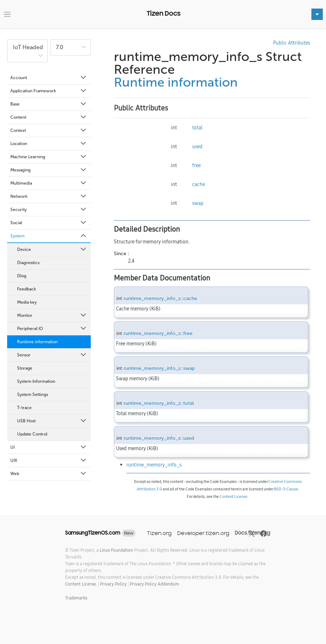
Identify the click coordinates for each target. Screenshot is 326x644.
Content (49, 117)
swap (198, 203)
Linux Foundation (116, 550)
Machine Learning (49, 157)
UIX (49, 460)
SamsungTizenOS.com (93, 533)
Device (52, 249)
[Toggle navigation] (7, 14)
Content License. (81, 584)
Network (49, 196)
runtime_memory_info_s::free (158, 333)
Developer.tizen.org (203, 533)
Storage (25, 368)
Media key (27, 302)
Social (49, 223)
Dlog (22, 276)
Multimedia (49, 183)
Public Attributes (291, 43)
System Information (36, 381)
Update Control (32, 434)
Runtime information (37, 342)
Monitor (52, 315)
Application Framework (49, 91)
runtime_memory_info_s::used (159, 438)
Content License (233, 496)
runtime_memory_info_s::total (159, 403)
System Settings (33, 395)
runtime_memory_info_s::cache (160, 298)
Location (49, 144)
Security (49, 210)
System (49, 236)
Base (49, 104)
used (197, 146)
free (196, 165)
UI (49, 447)
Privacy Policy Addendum (154, 584)
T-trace (24, 408)
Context (49, 130)
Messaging (49, 170)
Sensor (52, 355)
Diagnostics (28, 263)
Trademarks (76, 598)
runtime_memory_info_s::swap (159, 368)
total (197, 128)
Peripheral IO (52, 329)
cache (199, 184)
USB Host (52, 421)
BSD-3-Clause (286, 489)
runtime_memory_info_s (154, 465)
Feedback (27, 289)
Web (49, 474)
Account (49, 78)
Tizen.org (159, 533)
